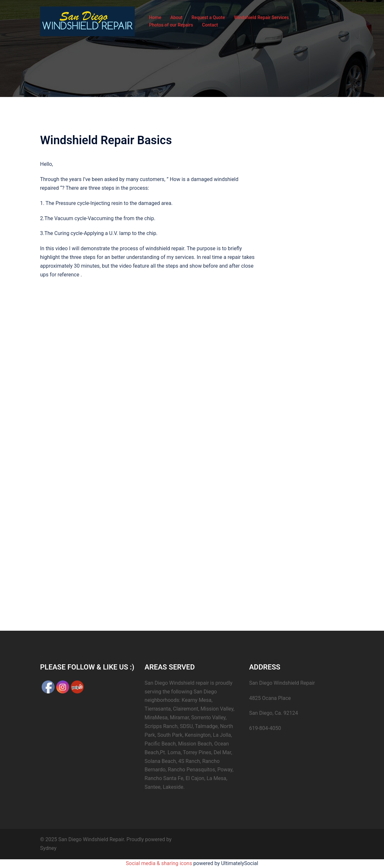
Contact (210, 25)
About (176, 17)
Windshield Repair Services (261, 17)
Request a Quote (208, 17)
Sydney (48, 848)
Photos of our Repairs (171, 25)
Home (155, 17)
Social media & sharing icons (160, 863)
